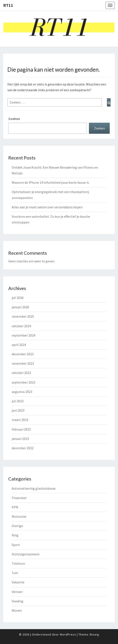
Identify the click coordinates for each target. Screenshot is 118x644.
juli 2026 (18, 298)
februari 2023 (21, 429)
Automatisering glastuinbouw (34, 488)
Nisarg (94, 634)
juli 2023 (18, 401)
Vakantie (18, 582)
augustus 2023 (22, 392)
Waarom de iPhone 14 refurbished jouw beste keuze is (50, 182)
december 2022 (23, 448)
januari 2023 (20, 439)
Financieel (19, 498)
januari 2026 (20, 307)
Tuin (15, 573)
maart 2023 (20, 420)
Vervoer (17, 592)
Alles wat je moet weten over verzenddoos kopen (47, 207)
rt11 (8, 5)
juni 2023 (18, 410)
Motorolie (19, 516)
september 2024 (23, 335)
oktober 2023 (21, 373)
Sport (16, 545)
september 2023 (23, 382)
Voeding (18, 601)
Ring (15, 535)
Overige (17, 526)
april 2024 (19, 345)
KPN (15, 507)
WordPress (68, 634)
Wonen (17, 610)
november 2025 (23, 316)
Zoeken (14, 119)
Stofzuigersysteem (26, 554)
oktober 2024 (21, 326)
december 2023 (23, 354)
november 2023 (23, 363)
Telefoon (18, 563)
